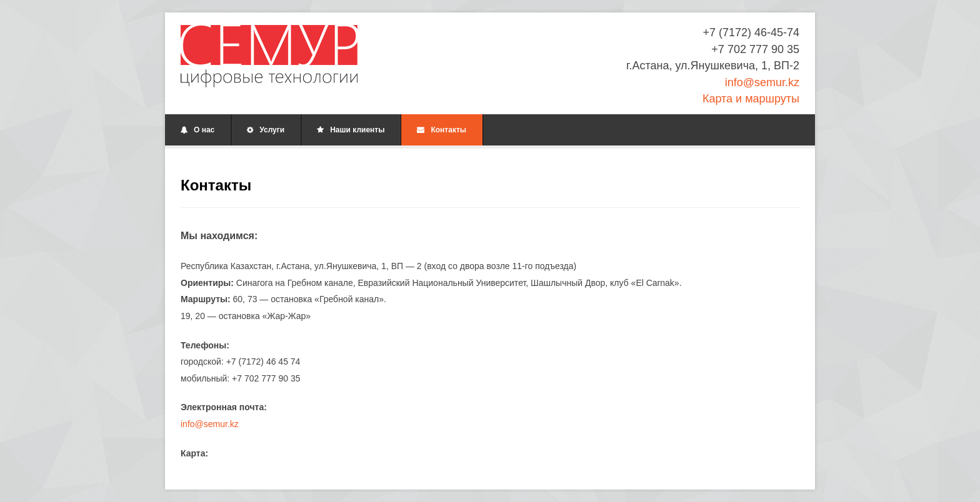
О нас (197, 130)
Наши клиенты (351, 130)
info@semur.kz (762, 82)
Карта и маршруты (751, 99)
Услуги (266, 130)
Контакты (442, 130)
